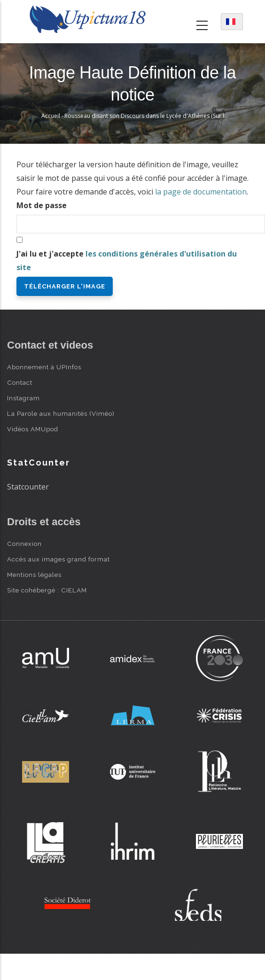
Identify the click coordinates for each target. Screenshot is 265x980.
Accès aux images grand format (58, 559)
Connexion (24, 544)
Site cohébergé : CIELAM (47, 590)
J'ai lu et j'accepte (127, 261)
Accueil (51, 116)
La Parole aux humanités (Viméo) (61, 413)
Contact (20, 382)
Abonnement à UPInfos (44, 367)
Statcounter (28, 487)
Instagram (23, 398)
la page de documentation (201, 192)
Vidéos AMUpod (33, 429)
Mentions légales (34, 575)
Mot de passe (42, 205)
